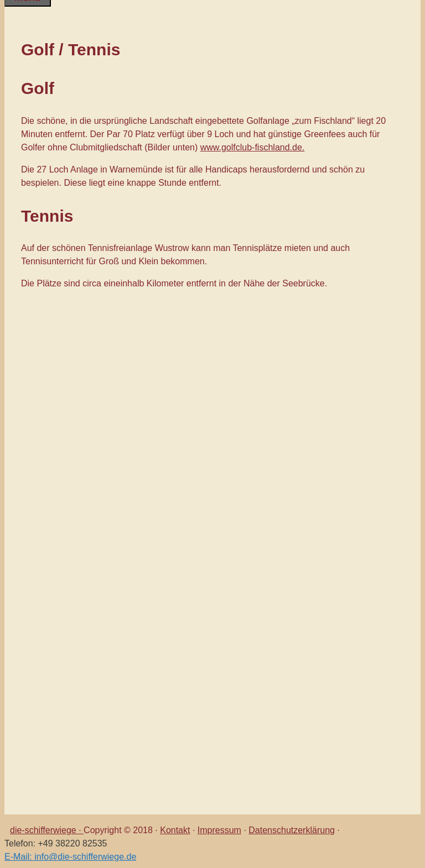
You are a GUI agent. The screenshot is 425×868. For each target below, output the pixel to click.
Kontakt (175, 830)
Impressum (219, 830)
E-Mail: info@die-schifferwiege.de (70, 857)
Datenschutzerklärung (292, 830)
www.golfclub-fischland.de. (253, 147)
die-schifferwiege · (47, 830)
